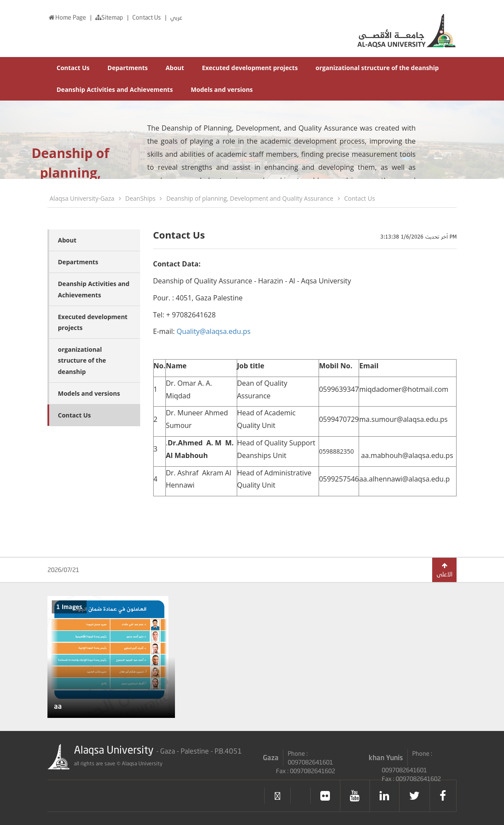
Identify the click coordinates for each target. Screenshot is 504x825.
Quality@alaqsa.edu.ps (214, 331)
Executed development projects (250, 68)
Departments (128, 68)
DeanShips (140, 198)
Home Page (67, 17)
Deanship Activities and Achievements (115, 89)
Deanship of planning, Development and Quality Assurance (250, 198)
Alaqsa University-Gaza (82, 198)
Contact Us (147, 17)
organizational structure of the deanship (377, 68)
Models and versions (222, 89)
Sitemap (110, 17)
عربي (176, 17)
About (175, 68)
